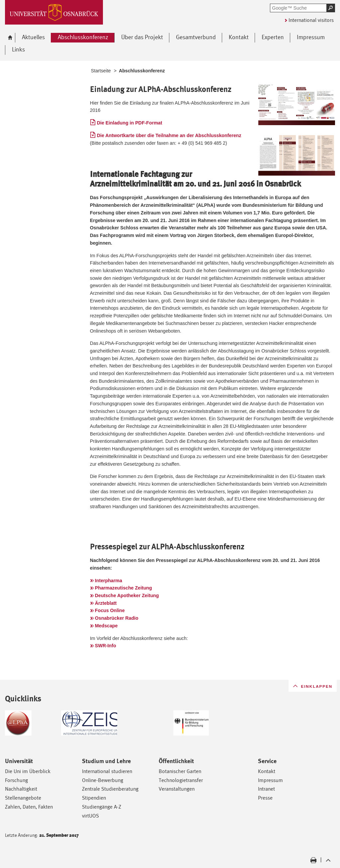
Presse (265, 798)
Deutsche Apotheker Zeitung (127, 595)
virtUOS (90, 816)
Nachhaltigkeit (21, 789)
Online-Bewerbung (103, 780)
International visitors (311, 20)
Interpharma (109, 581)
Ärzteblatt (106, 603)
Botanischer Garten (180, 771)
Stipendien (94, 798)
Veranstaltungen (177, 789)
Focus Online (110, 610)
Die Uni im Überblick (28, 771)
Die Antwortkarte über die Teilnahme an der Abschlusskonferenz (169, 135)
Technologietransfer (181, 780)
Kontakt (267, 771)
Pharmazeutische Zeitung (124, 588)
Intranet (266, 789)
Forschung (16, 780)
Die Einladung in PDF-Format (130, 123)
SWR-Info (106, 646)
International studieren (107, 771)
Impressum (270, 780)
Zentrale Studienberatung (110, 789)
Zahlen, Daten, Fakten (29, 807)
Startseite (101, 71)
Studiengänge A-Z (102, 807)
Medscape (106, 626)
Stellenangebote (23, 798)
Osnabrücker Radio (117, 618)
